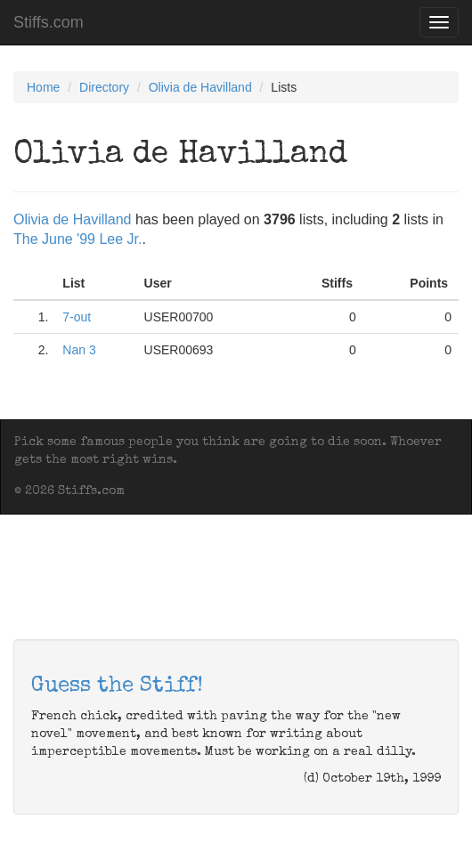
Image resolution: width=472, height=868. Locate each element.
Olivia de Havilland (200, 87)
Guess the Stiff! (117, 686)
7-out (77, 317)
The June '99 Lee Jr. (77, 239)
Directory (104, 87)
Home (43, 87)
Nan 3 (79, 350)
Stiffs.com (49, 22)
